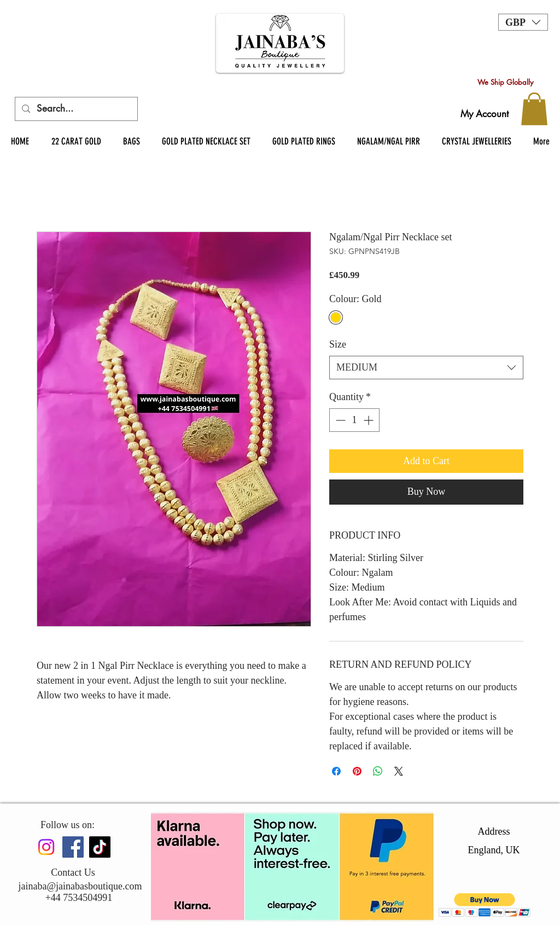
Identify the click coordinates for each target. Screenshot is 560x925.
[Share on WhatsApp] (378, 771)
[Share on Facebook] (336, 771)
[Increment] (369, 420)
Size (338, 344)
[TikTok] (100, 847)
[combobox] (426, 368)
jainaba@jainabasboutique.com (80, 886)
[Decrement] (339, 420)
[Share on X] (399, 771)
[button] (523, 22)
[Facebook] (73, 847)
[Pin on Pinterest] (357, 771)
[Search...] (75, 109)
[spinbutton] (354, 420)
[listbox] (523, 22)
